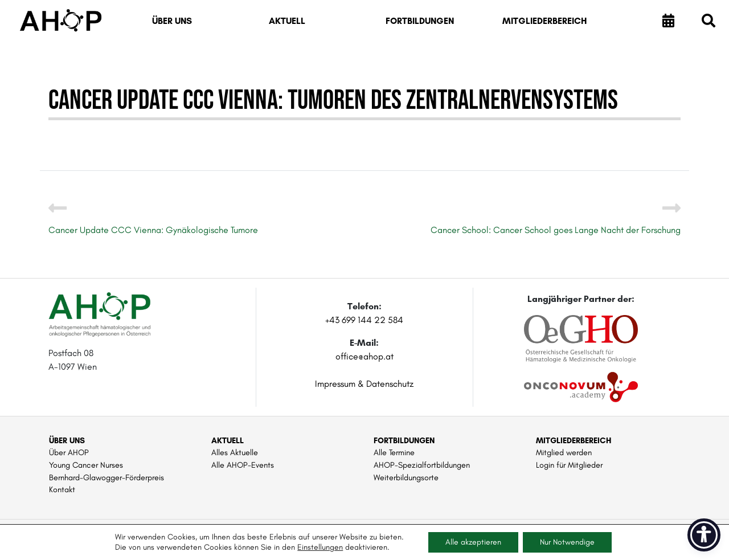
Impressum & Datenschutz (364, 384)
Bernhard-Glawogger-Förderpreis (107, 477)
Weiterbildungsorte (406, 477)
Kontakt (62, 489)
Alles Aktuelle (235, 452)
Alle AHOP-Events (243, 465)
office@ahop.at (364, 356)
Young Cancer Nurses (86, 465)
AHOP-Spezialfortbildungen (422, 465)
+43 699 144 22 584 (364, 320)
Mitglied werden (564, 452)
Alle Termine (394, 452)
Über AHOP (69, 452)
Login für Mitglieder (569, 465)
